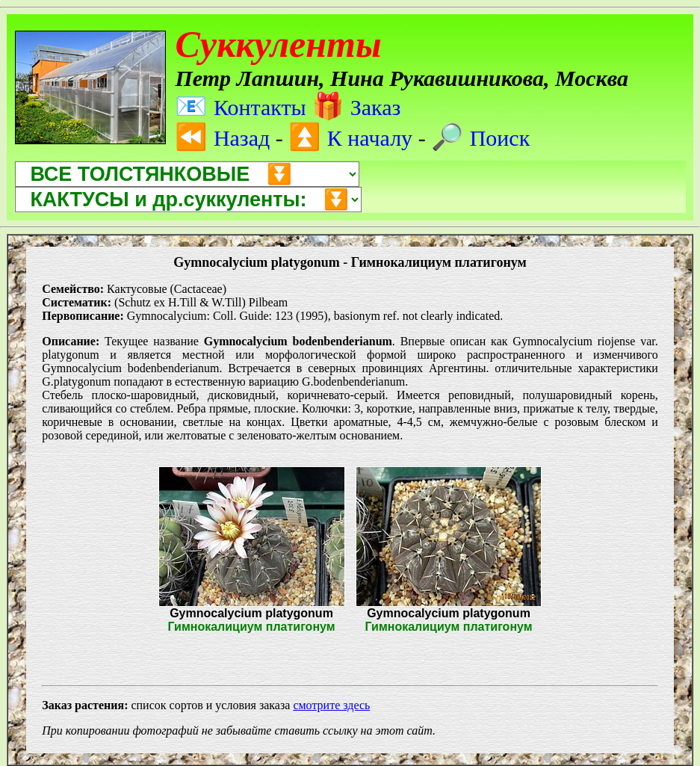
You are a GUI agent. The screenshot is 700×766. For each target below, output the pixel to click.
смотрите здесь (331, 705)
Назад (222, 138)
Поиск (480, 138)
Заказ (356, 107)
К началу (350, 138)
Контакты (240, 107)
